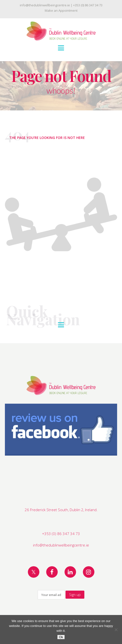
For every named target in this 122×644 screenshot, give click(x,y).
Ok (61, 637)
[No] (116, 630)
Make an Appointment (61, 10)
